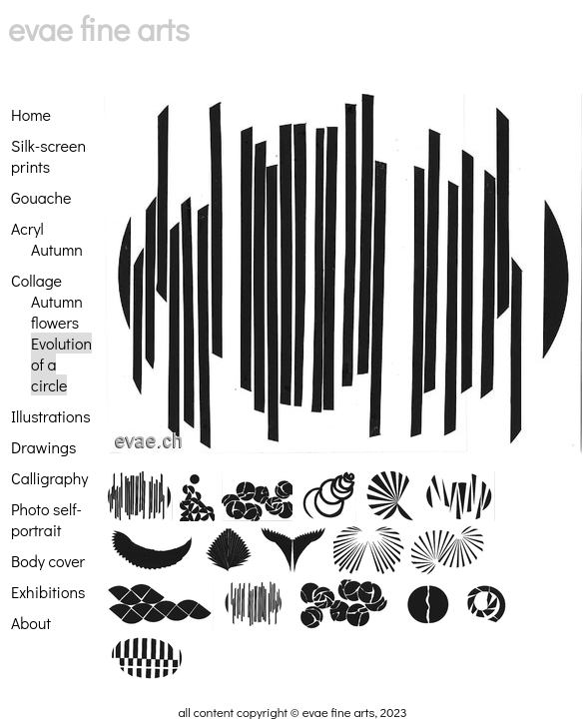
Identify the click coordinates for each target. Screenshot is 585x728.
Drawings (43, 447)
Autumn (57, 249)
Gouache (41, 197)
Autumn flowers (57, 312)
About (31, 623)
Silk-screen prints (48, 156)
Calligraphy (50, 478)
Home (31, 114)
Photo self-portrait (46, 519)
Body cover (48, 561)
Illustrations (51, 416)
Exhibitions (48, 592)
